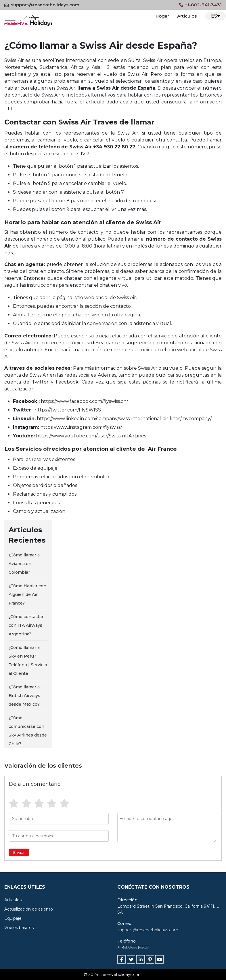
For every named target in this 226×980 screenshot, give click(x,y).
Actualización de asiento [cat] (29, 909)
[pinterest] (150, 959)
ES (216, 16)
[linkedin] (140, 959)
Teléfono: (127, 941)
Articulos (187, 16)
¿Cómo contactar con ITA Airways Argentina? (26, 625)
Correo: (125, 924)
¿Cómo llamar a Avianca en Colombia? (24, 564)
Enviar (19, 852)
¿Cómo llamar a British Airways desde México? (24, 696)
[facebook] (121, 959)
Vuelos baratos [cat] (19, 928)
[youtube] (159, 959)
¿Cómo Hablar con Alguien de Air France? (27, 594)
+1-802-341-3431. (201, 5)
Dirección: (128, 900)
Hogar (162, 16)
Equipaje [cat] (13, 918)
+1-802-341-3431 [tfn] (133, 947)
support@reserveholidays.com (42, 5)
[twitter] (131, 959)
